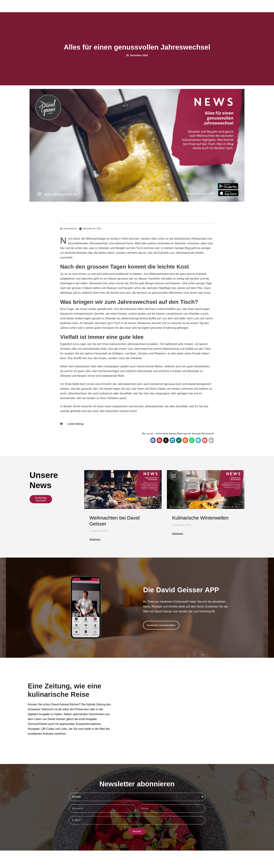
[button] (153, 440)
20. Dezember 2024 (99, 531)
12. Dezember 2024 (181, 525)
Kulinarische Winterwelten (200, 518)
